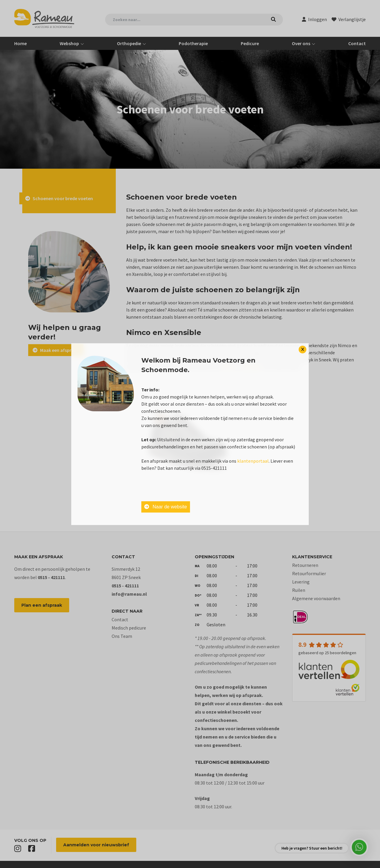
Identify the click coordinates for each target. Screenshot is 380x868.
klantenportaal (253, 461)
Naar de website (166, 507)
